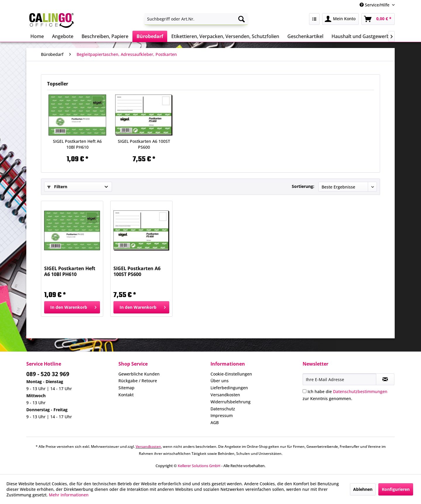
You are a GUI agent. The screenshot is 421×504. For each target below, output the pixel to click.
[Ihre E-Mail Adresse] (339, 379)
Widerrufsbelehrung (231, 402)
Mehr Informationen (69, 495)
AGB (215, 422)
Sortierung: (303, 186)
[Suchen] (241, 19)
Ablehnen (363, 489)
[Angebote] (63, 36)
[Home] (37, 36)
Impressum (222, 415)
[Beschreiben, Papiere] (105, 36)
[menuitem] (196, 19)
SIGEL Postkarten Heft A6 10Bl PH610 (77, 144)
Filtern (57, 187)
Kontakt (126, 395)
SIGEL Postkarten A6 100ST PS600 (144, 144)
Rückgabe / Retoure (138, 381)
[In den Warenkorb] (72, 307)
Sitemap (126, 388)
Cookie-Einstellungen (231, 374)
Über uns (220, 381)
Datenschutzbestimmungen (360, 391)
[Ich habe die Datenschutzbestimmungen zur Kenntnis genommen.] (304, 391)
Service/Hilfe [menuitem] (375, 5)
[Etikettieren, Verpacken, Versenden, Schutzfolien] (225, 36)
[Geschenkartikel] (305, 36)
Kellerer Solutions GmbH (199, 466)
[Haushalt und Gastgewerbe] (362, 36)
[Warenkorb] (378, 19)
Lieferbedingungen (229, 388)
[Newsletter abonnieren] (385, 379)
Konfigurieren (396, 489)
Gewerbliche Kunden (139, 374)
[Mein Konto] (340, 19)
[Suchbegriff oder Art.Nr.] (196, 19)
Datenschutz (223, 409)
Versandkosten (225, 395)
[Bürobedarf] (150, 36)
